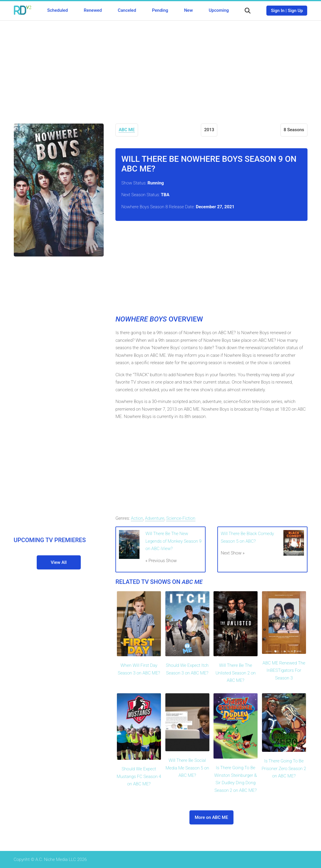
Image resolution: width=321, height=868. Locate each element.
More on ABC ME (211, 817)
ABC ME (127, 130)
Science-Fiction (181, 518)
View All (59, 562)
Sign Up (295, 11)
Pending (160, 10)
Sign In (278, 11)
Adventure (155, 518)
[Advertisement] (161, 68)
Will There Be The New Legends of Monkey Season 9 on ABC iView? (173, 541)
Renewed (93, 10)
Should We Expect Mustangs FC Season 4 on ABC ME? (139, 776)
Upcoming (219, 10)
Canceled (127, 10)
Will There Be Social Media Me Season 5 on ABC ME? (187, 768)
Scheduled (58, 10)
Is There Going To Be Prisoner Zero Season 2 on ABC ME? (284, 768)
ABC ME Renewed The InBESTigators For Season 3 (284, 670)
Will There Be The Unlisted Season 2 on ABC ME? (236, 673)
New (189, 10)
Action (137, 518)
